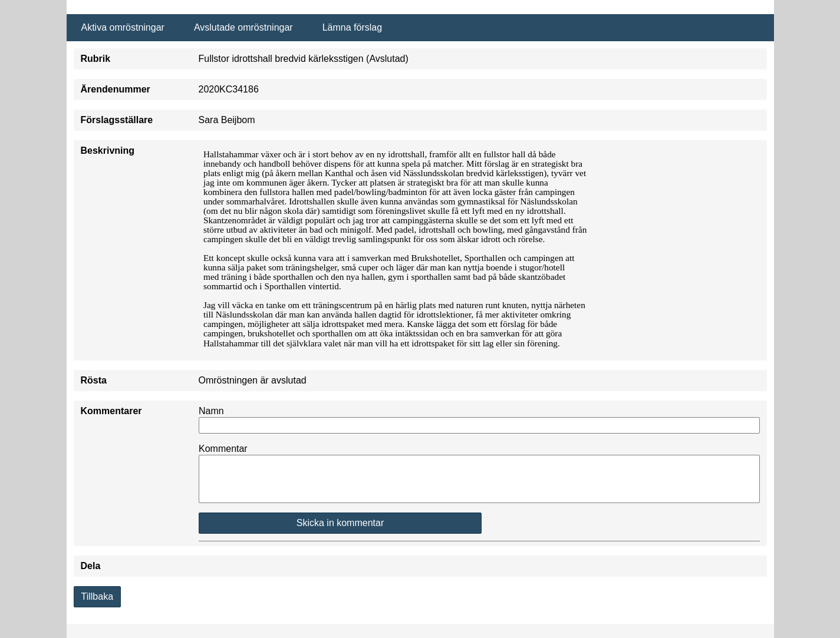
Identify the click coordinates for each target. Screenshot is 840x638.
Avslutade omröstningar (243, 27)
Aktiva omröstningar (123, 27)
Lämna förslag (352, 27)
